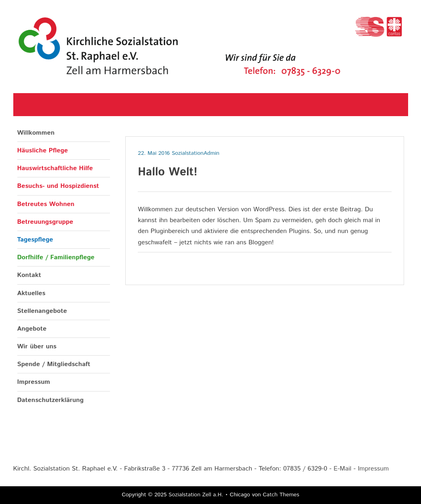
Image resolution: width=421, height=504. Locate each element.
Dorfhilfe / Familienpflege (56, 257)
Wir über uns (37, 347)
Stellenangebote (42, 311)
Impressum (34, 382)
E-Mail (342, 469)
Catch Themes (281, 495)
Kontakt (29, 275)
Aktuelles (31, 293)
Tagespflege (35, 240)
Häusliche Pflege (43, 151)
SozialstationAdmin (195, 153)
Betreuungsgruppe (45, 222)
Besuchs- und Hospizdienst (58, 186)
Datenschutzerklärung (51, 400)
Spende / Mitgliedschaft (54, 364)
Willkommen (36, 133)
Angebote (32, 329)
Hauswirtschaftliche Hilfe (55, 168)
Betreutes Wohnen (46, 204)
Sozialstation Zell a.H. (196, 495)
